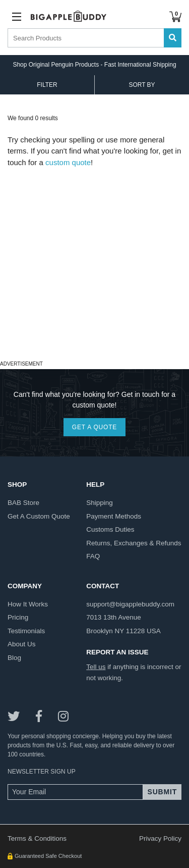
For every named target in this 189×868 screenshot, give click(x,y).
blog (14, 658)
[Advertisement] (94, 263)
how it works (28, 604)
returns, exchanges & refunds (134, 543)
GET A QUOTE (94, 427)
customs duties (110, 529)
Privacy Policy (160, 838)
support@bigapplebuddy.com (130, 604)
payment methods (114, 516)
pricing (18, 617)
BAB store (23, 503)
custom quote (68, 162)
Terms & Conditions (37, 838)
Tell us (96, 667)
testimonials (26, 631)
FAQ (93, 556)
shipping (100, 503)
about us (22, 644)
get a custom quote (39, 516)
